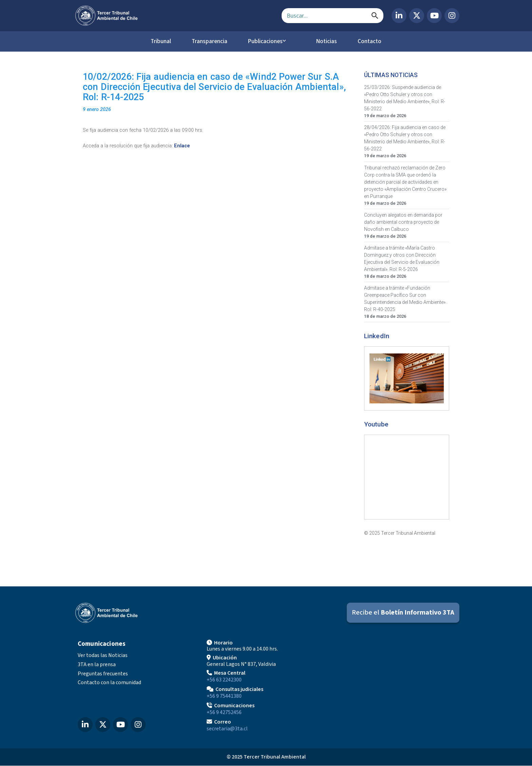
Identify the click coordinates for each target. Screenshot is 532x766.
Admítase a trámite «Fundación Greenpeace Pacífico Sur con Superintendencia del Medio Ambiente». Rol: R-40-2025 (405, 299)
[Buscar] (375, 16)
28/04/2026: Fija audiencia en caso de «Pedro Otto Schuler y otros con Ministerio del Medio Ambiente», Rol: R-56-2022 (405, 138)
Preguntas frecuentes (103, 674)
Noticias (328, 41)
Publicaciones (267, 41)
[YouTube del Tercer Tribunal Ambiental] (434, 16)
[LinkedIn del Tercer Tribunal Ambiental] (399, 16)
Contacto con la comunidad (109, 683)
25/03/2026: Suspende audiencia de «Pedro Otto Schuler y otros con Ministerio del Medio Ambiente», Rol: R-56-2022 (405, 98)
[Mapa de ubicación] (395, 685)
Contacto (374, 41)
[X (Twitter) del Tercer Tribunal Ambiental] (417, 16)
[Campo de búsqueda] (332, 16)
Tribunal (156, 41)
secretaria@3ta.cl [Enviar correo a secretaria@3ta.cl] (227, 729)
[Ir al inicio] (173, 16)
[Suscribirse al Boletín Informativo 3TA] (403, 613)
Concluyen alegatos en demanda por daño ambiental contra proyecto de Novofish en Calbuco (403, 222)
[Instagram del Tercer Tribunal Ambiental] (452, 16)
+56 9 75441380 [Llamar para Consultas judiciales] (224, 696)
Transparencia (208, 41)
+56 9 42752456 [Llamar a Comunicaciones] (224, 713)
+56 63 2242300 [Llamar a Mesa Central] (224, 680)
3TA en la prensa (97, 665)
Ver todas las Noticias (103, 656)
